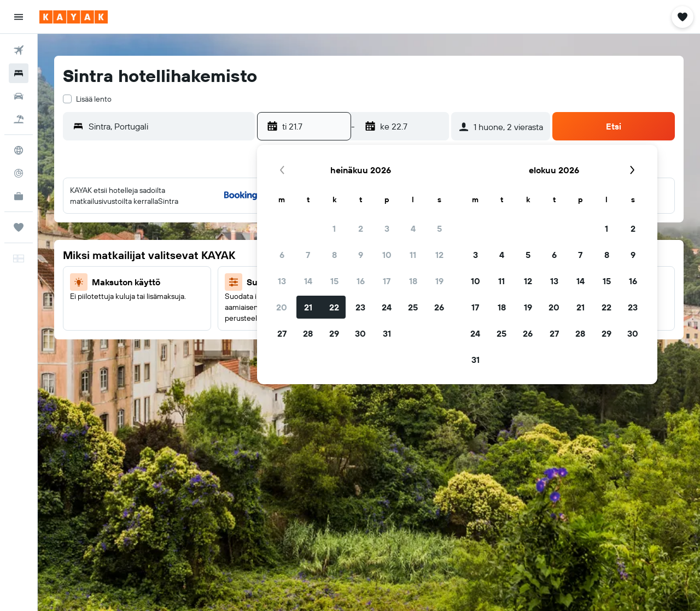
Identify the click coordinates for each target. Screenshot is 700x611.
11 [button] (413, 255)
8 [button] (334, 255)
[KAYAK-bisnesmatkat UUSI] (19, 196)
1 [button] (334, 228)
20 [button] (282, 307)
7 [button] (308, 255)
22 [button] (334, 307)
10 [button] (387, 255)
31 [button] (387, 333)
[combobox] (169, 126)
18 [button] (413, 281)
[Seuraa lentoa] (19, 173)
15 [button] (334, 281)
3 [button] (387, 228)
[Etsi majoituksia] (19, 73)
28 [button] (308, 333)
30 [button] (360, 333)
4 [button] (413, 228)
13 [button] (282, 281)
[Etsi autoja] (19, 96)
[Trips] (19, 227)
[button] (19, 17)
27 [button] (282, 333)
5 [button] (439, 228)
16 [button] (361, 281)
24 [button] (387, 307)
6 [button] (282, 255)
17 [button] (387, 281)
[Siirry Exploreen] (19, 150)
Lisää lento (94, 99)
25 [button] (413, 307)
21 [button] (308, 307)
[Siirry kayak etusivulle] (74, 17)
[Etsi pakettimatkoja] (19, 119)
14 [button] (308, 281)
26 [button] (439, 307)
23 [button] (360, 307)
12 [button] (439, 255)
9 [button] (361, 255)
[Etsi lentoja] (19, 50)
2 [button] (361, 228)
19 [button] (439, 281)
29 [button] (334, 333)
